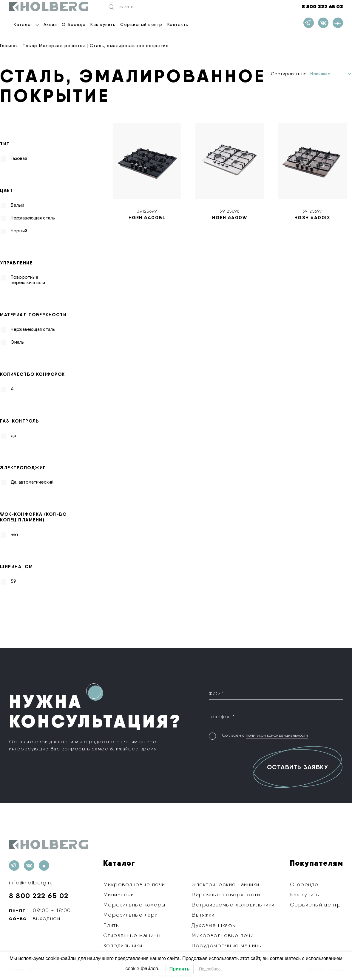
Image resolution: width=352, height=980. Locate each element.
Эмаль (17, 342)
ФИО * (217, 693)
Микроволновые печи (134, 884)
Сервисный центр (141, 24)
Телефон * (222, 717)
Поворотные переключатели (28, 280)
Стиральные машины (132, 935)
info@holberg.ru (31, 882)
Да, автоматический (32, 482)
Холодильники (123, 945)
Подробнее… (212, 969)
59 (13, 581)
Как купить (103, 24)
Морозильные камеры (134, 905)
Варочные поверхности (226, 894)
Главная (9, 46)
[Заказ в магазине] (331, 74)
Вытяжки (203, 915)
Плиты (112, 925)
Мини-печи (119, 894)
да (13, 436)
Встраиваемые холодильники (233, 905)
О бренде (74, 24)
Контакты (178, 24)
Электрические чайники (226, 884)
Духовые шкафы (214, 925)
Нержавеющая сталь (33, 218)
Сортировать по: (289, 74)
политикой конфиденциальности (277, 735)
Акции (50, 24)
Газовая (19, 158)
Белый (17, 205)
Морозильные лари (131, 915)
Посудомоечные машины (227, 945)
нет (15, 535)
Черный (19, 231)
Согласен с (265, 735)
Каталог (23, 24)
